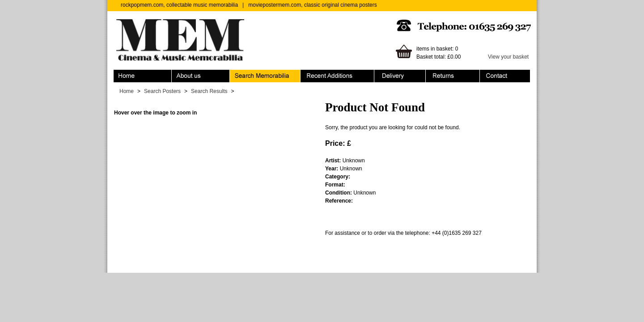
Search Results (209, 91)
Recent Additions (337, 76)
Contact (505, 76)
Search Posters (162, 91)
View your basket (508, 57)
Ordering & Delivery (400, 76)
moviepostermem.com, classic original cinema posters (312, 5)
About (201, 76)
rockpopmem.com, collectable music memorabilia (179, 5)
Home (143, 76)
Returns (453, 76)
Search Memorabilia (265, 76)
